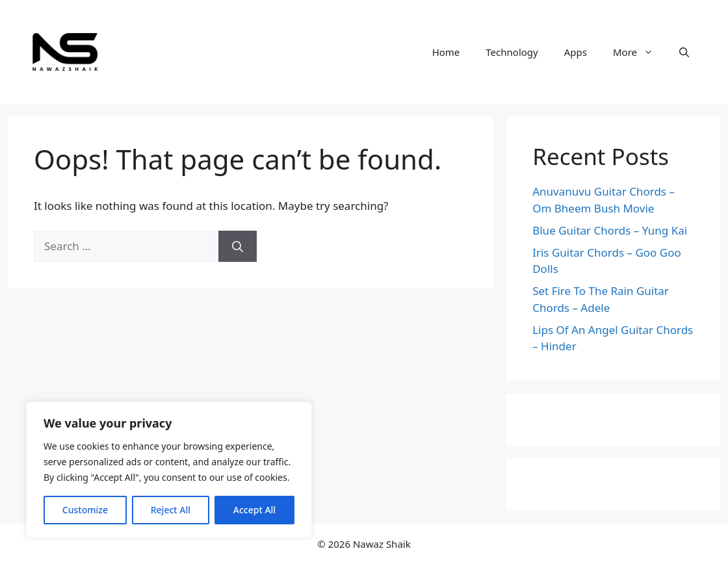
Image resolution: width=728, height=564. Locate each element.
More (640, 52)
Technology (512, 52)
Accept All (254, 510)
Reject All (171, 510)
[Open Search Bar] (684, 52)
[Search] (238, 246)
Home (446, 52)
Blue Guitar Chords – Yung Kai (610, 230)
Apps (576, 52)
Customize (85, 510)
